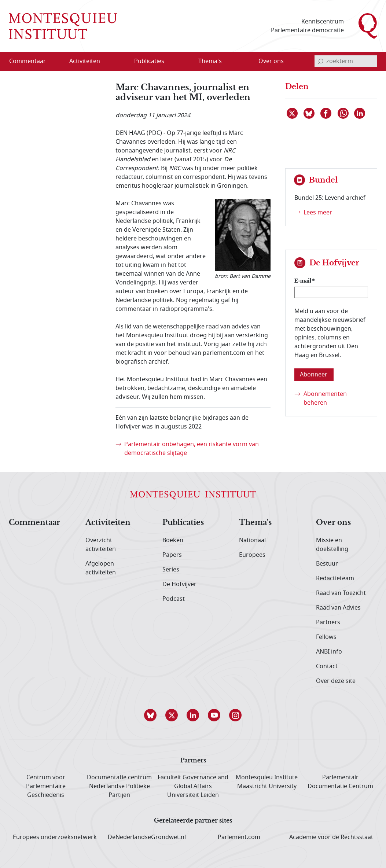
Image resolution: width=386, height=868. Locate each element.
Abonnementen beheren (325, 398)
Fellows (326, 637)
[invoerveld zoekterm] (346, 61)
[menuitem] (32, 61)
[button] (151, 715)
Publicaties (183, 523)
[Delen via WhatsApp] (343, 113)
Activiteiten (108, 523)
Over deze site (336, 681)
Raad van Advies (338, 608)
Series (171, 570)
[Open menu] (120, 62)
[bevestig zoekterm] (320, 61)
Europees (252, 555)
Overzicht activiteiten (101, 545)
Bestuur (327, 564)
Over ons (333, 523)
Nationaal (252, 540)
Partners (328, 622)
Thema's (255, 523)
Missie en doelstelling (332, 545)
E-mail (303, 281)
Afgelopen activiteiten (101, 568)
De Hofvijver (179, 584)
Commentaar (34, 523)
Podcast (174, 599)
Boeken (173, 540)
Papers (172, 555)
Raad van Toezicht (341, 593)
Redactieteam (335, 578)
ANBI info (329, 652)
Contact (327, 666)
